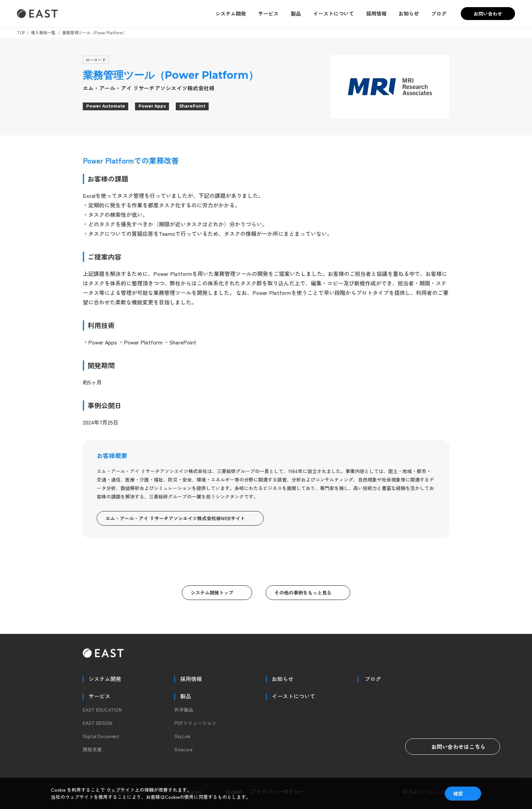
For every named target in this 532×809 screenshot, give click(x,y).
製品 (296, 13)
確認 (458, 793)
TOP (21, 32)
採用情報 (376, 13)
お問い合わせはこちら (453, 747)
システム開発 (231, 13)
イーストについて (334, 13)
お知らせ (409, 13)
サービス (268, 13)
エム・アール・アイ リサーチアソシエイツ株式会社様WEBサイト (175, 518)
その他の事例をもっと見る (303, 592)
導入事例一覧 (43, 32)
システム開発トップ (212, 592)
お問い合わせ (488, 14)
